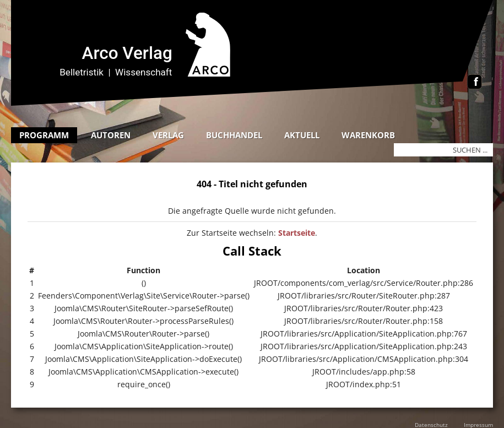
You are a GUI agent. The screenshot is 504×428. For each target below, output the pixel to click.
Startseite (297, 233)
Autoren (111, 135)
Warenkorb (368, 135)
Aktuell (302, 135)
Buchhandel (234, 135)
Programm (44, 135)
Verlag (168, 135)
